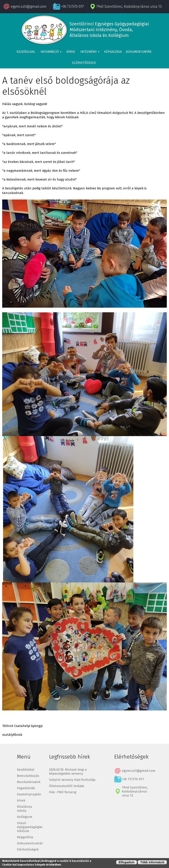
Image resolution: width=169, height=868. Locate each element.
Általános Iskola (25, 809)
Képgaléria (113, 52)
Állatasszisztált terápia (67, 786)
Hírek (71, 52)
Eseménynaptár (29, 794)
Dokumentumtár (139, 52)
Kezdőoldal (26, 52)
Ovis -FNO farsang (63, 792)
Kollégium (25, 817)
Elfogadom (127, 862)
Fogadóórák (26, 788)
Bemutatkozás (28, 776)
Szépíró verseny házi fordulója (72, 780)
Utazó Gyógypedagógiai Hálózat (30, 827)
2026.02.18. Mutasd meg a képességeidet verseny (68, 772)
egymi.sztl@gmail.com (29, 7)
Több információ (152, 862)
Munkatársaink (29, 782)
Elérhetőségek (84, 63)
